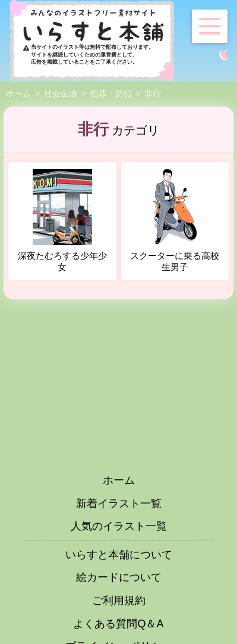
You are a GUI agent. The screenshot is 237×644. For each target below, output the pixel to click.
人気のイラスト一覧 (119, 526)
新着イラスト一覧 (119, 504)
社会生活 (61, 94)
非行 (153, 94)
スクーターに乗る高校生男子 (175, 221)
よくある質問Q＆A (118, 624)
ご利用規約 (119, 601)
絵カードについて (119, 577)
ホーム (18, 94)
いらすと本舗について (119, 555)
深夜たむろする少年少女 (62, 221)
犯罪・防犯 (111, 94)
